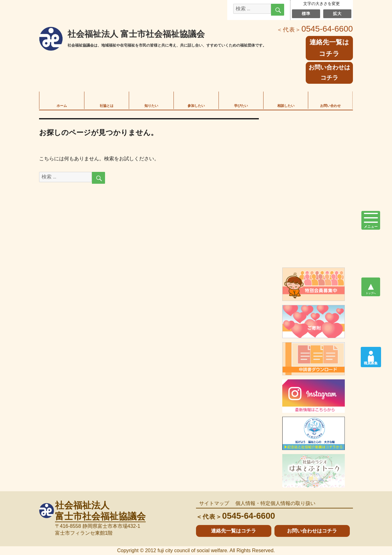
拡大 (337, 13)
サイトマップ (214, 503)
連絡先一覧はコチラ (234, 531)
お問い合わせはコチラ (329, 72)
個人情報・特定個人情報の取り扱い (275, 503)
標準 (306, 13)
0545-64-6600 (315, 29)
